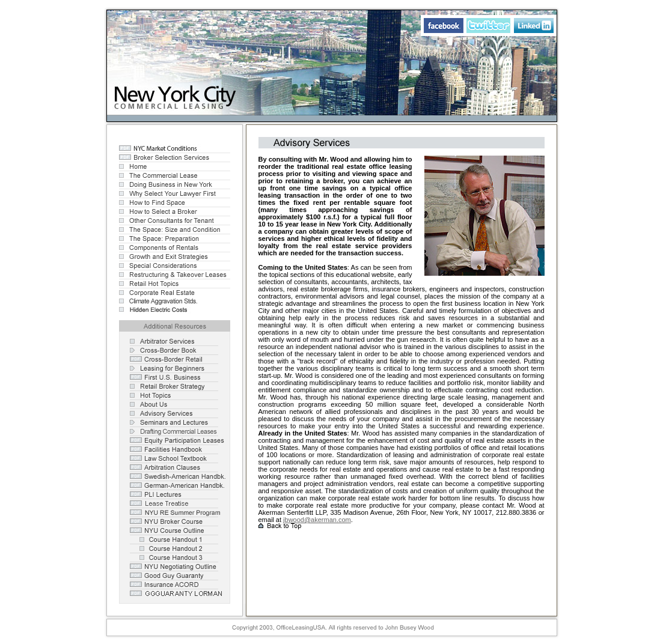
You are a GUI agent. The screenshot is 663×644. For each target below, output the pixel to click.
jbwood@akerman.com (317, 520)
